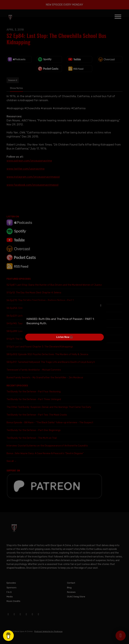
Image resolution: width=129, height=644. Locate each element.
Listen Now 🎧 (64, 337)
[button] (101, 305)
